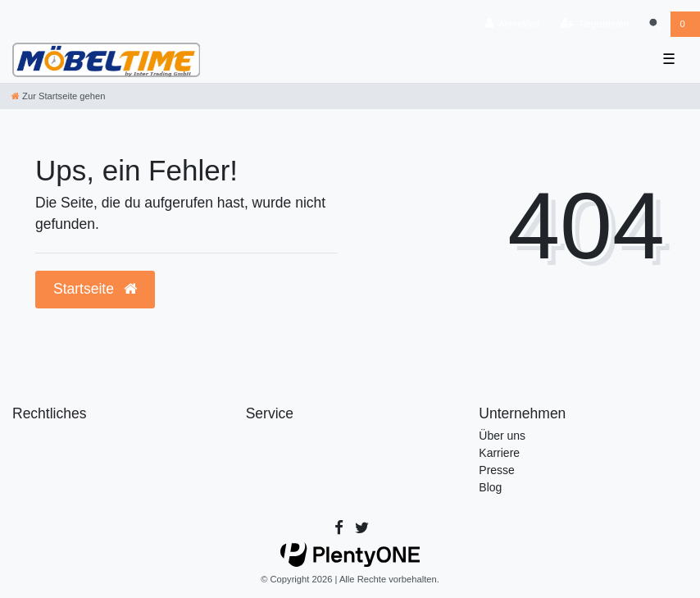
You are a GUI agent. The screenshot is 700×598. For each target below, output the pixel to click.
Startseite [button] (95, 289)
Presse (497, 470)
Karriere (499, 453)
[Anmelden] (513, 24)
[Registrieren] (595, 24)
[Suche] (654, 24)
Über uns (502, 436)
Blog (490, 487)
